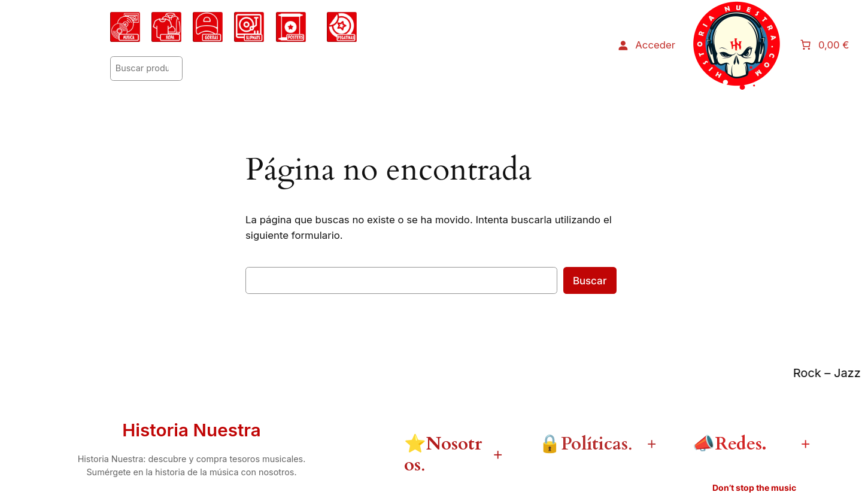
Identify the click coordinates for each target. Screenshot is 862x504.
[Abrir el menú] (737, 45)
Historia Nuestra (192, 430)
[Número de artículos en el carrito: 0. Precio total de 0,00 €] (826, 45)
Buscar (590, 281)
